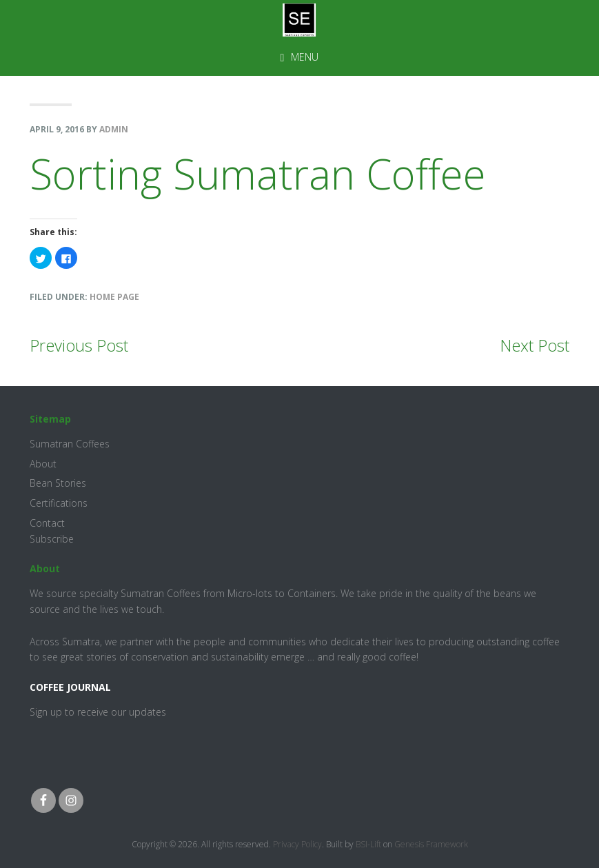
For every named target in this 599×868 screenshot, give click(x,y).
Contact (47, 523)
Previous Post (79, 345)
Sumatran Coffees (70, 444)
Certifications (59, 503)
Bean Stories (58, 483)
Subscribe (52, 539)
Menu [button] (305, 57)
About (43, 464)
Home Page (114, 297)
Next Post (535, 345)
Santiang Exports (299, 20)
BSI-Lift (368, 844)
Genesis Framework (431, 844)
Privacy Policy (297, 844)
